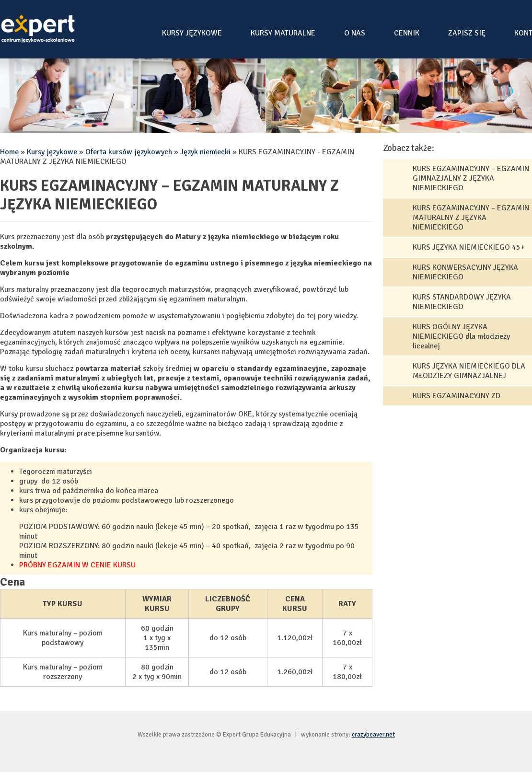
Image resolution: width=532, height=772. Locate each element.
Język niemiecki (205, 152)
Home (9, 152)
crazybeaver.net (373, 734)
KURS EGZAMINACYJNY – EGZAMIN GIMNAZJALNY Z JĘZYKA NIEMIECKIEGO (471, 178)
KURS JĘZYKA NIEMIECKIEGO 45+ (469, 247)
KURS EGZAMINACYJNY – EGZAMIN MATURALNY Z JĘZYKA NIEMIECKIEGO (471, 218)
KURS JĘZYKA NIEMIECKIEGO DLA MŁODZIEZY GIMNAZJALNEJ (469, 371)
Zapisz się (467, 33)
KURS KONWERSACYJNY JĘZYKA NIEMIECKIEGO (465, 272)
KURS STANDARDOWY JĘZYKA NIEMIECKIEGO (462, 302)
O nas (355, 33)
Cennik (407, 33)
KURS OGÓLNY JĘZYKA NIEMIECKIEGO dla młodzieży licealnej (461, 336)
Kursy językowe (192, 33)
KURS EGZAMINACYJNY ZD (457, 396)
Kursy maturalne (283, 33)
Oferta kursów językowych (129, 152)
